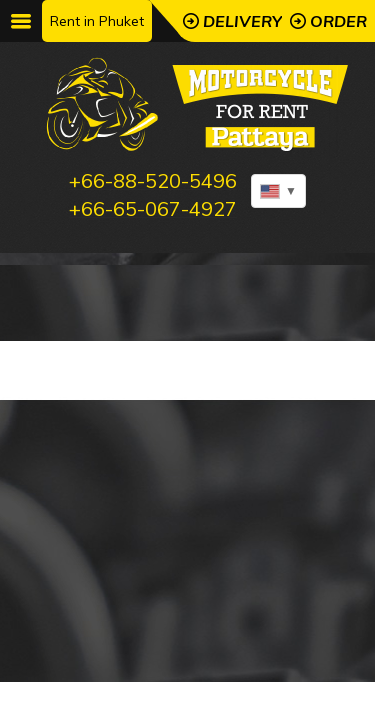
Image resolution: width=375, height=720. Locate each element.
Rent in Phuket (97, 21)
